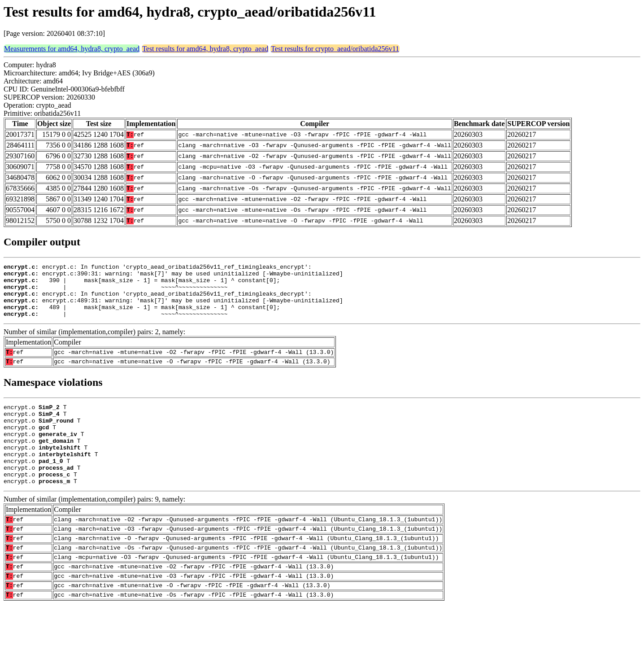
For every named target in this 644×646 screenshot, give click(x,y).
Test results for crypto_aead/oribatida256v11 (335, 49)
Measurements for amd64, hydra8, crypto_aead (72, 49)
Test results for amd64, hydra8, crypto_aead (205, 49)
